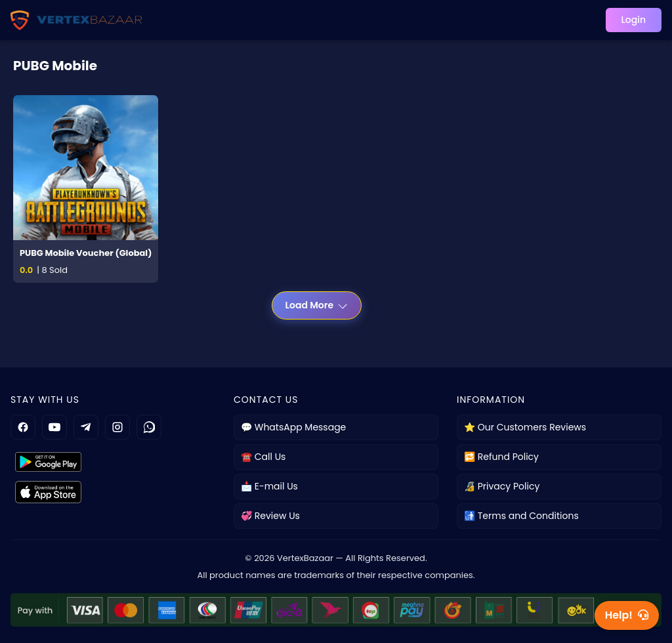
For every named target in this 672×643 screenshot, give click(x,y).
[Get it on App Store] (113, 492)
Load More (317, 305)
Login (634, 20)
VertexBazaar (305, 558)
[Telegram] (86, 427)
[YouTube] (54, 427)
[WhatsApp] (149, 427)
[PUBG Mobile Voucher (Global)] (86, 189)
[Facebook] (23, 427)
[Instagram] (117, 427)
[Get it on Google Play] (113, 462)
